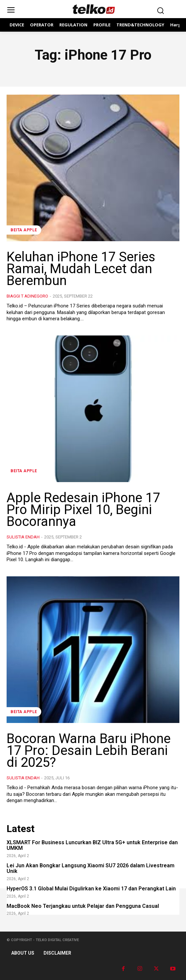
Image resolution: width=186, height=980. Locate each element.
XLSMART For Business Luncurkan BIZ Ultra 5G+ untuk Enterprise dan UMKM (92, 845)
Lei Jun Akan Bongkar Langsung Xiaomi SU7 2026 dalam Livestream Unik (91, 868)
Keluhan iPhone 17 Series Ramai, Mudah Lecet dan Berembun (81, 269)
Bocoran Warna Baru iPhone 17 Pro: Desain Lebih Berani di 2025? (89, 750)
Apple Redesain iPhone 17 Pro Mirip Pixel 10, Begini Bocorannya (83, 510)
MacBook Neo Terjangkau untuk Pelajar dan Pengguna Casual (83, 906)
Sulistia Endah (23, 537)
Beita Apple (24, 230)
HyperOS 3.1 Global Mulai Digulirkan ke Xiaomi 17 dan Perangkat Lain (91, 889)
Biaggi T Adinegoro (27, 296)
